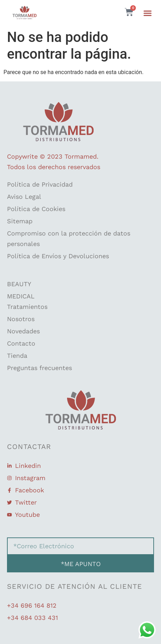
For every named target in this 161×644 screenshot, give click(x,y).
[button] (148, 13)
